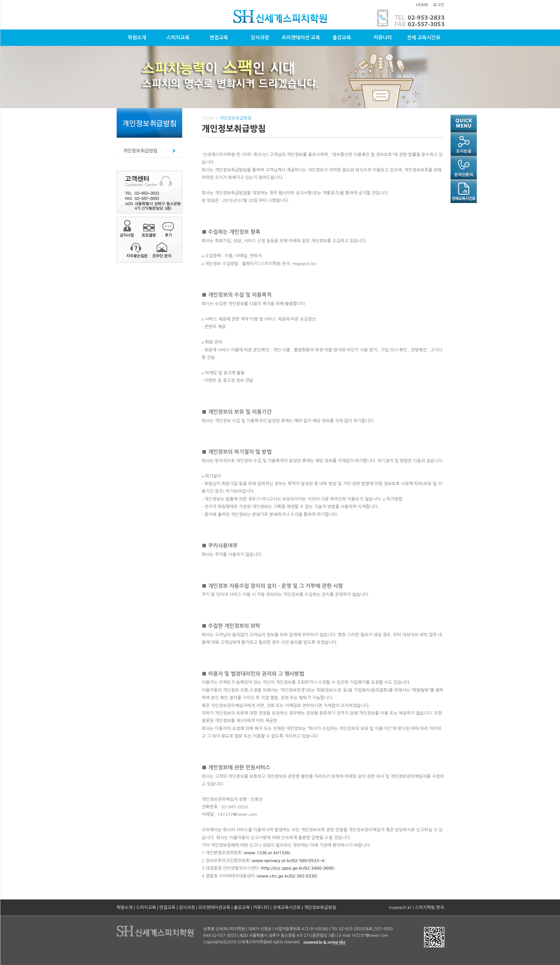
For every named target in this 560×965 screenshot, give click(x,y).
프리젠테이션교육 (214, 907)
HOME (422, 5)
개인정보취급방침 (140, 151)
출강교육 (342, 38)
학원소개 (137, 38)
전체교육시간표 (287, 907)
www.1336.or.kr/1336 (267, 853)
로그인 (439, 5)
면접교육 (219, 38)
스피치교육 (178, 38)
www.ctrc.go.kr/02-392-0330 (287, 876)
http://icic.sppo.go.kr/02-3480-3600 (297, 868)
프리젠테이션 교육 (301, 38)
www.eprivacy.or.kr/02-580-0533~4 (288, 861)
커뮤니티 (383, 38)
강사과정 (260, 38)
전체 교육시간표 (424, 38)
